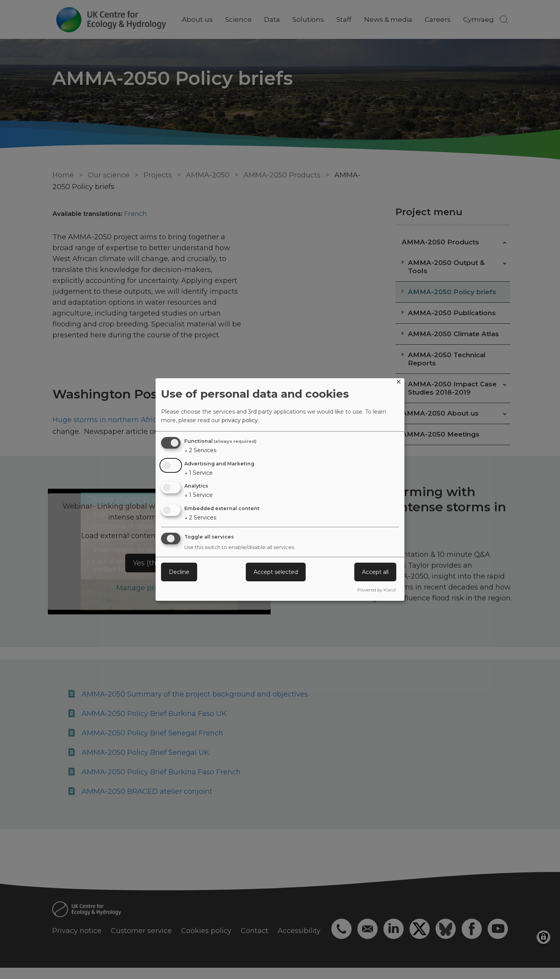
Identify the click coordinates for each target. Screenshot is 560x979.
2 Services (200, 450)
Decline (179, 572)
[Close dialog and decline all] (399, 383)
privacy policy (240, 420)
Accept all (375, 572)
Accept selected (276, 572)
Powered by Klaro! (377, 590)
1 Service (199, 473)
